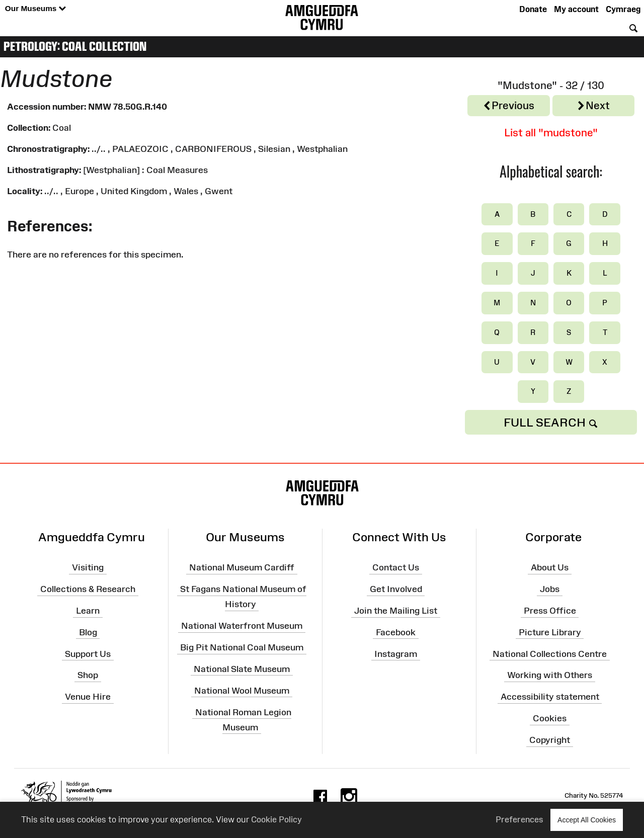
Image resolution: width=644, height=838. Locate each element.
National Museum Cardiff (242, 567)
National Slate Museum (242, 669)
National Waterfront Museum (242, 626)
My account (576, 9)
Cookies (550, 718)
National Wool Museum (242, 690)
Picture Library (550, 632)
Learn (88, 611)
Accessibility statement (550, 697)
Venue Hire (88, 697)
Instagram (396, 653)
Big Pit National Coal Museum (242, 647)
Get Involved (396, 589)
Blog (88, 632)
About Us (550, 567)
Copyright (550, 740)
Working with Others (550, 675)
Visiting (88, 567)
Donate (533, 9)
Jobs (550, 589)
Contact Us (396, 567)
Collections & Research (88, 589)
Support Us (88, 653)
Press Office (550, 611)
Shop (88, 675)
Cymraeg (623, 9)
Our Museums (35, 9)
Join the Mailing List (396, 611)
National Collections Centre (550, 653)
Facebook (396, 632)
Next (593, 106)
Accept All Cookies (587, 820)
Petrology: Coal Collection (75, 46)
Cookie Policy (276, 819)
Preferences (519, 819)
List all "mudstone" (551, 133)
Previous (508, 106)
